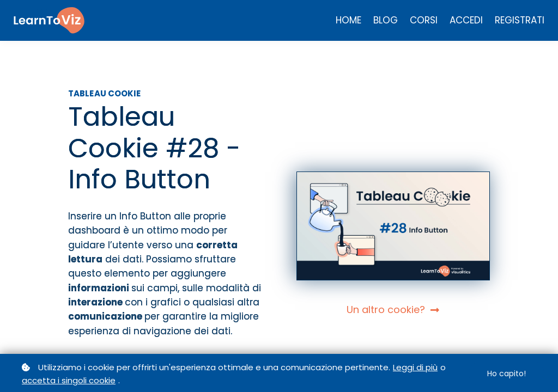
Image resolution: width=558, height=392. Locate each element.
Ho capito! (507, 373)
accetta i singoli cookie (69, 380)
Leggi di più (415, 367)
